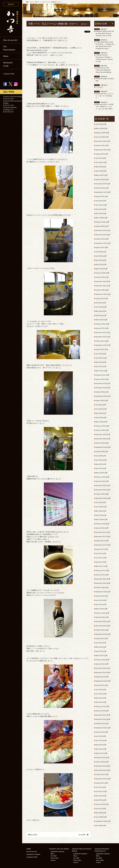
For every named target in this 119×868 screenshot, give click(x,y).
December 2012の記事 (103, 768)
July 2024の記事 (101, 201)
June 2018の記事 (101, 508)
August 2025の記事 (102, 154)
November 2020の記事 (103, 389)
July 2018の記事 (101, 504)
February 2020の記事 (102, 427)
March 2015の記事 (102, 657)
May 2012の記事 (101, 798)
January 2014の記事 (102, 712)
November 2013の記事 (103, 721)
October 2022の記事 (102, 291)
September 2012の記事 (103, 780)
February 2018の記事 (102, 525)
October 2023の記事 (102, 239)
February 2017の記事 (102, 572)
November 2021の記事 (103, 337)
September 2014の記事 (103, 682)
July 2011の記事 (101, 810)
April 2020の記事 (101, 418)
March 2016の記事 (102, 610)
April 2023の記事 (101, 265)
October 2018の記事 (102, 495)
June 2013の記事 (101, 742)
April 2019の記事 (101, 469)
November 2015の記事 (103, 627)
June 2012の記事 (101, 793)
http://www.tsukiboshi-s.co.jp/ (37, 50)
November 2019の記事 (103, 440)
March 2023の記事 (102, 269)
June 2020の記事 (101, 410)
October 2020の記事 (102, 393)
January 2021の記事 (102, 380)
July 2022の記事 (101, 303)
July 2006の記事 (101, 827)
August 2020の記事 (102, 401)
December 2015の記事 (103, 623)
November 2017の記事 (103, 538)
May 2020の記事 (101, 414)
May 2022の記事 (101, 312)
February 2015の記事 (102, 661)
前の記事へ (33, 835)
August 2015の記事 (102, 640)
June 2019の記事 (101, 461)
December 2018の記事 (103, 487)
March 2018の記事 (102, 521)
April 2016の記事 (101, 606)
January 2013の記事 (102, 763)
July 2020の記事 (101, 406)
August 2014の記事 (102, 687)
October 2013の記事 (102, 725)
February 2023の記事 (102, 274)
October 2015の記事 (102, 631)
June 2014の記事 (101, 695)
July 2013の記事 (101, 738)
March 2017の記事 (102, 567)
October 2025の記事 (102, 146)
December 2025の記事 (103, 141)
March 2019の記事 (102, 474)
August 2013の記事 (102, 734)
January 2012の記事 (102, 806)
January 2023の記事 (102, 278)
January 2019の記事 (102, 482)
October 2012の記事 (102, 776)
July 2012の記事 (101, 789)
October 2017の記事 (102, 542)
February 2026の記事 (102, 133)
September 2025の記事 (103, 150)
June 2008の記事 (101, 819)
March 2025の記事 (102, 176)
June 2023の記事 (101, 256)
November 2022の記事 (103, 286)
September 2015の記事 (103, 636)
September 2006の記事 (103, 823)
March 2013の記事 (102, 755)
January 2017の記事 (102, 576)
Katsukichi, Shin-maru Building (59, 849)
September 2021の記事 (103, 346)
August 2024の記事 (102, 197)
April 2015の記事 (101, 653)
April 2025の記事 (101, 171)
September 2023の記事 (103, 244)
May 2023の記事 (101, 261)
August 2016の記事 (102, 597)
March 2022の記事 (102, 320)
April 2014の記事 (101, 704)
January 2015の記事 (102, 665)
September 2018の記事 (103, 499)
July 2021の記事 (101, 354)
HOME (29, 849)
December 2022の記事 (103, 282)
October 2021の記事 (102, 342)
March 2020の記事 (102, 423)
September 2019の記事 (103, 448)
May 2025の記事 (101, 167)
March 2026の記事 (102, 129)
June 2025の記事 (101, 163)
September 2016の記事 (103, 593)
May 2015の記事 (101, 648)
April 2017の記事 (101, 563)
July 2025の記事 (101, 158)
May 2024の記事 (101, 210)
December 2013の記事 (103, 717)
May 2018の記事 (101, 512)
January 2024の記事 (102, 227)
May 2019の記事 (101, 465)
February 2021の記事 (102, 376)
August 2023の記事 (102, 248)
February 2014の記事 (102, 708)
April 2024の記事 (101, 214)
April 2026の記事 (101, 124)
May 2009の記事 (101, 815)
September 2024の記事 (103, 193)
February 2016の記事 (102, 614)
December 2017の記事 (103, 533)
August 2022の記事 (102, 299)
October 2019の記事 (102, 444)
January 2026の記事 (102, 137)
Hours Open (55, 858)
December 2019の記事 (103, 435)
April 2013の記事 (101, 751)
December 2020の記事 (103, 384)
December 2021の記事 (103, 333)
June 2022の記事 (101, 308)
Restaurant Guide (8, 64)
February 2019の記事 (102, 478)
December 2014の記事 (103, 670)
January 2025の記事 (102, 180)
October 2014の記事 (102, 678)
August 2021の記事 (102, 350)
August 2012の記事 (102, 785)
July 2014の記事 (101, 691)
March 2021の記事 (102, 372)
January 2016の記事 (102, 619)
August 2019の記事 (102, 452)
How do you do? (10, 40)
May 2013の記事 (101, 746)
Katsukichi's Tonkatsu (33, 854)
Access (53, 860)
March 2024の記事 (102, 218)
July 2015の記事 (101, 644)
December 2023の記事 (103, 231)
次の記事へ (83, 835)
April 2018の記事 (101, 516)
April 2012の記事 (101, 802)
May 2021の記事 (101, 363)
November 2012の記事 (103, 772)
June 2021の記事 (101, 359)
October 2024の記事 (102, 188)
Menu (6, 56)
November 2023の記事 (103, 235)
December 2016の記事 (103, 580)
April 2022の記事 (101, 316)
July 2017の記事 (101, 555)
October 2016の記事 (102, 589)
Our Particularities (9, 48)
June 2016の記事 (101, 602)
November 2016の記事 (103, 585)
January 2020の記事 (102, 431)
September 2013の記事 (103, 729)
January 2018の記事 (102, 529)
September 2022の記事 (103, 295)
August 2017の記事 (102, 550)
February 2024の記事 (102, 222)
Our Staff (54, 856)
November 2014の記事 (103, 674)
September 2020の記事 (103, 397)
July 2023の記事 (101, 252)
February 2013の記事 (102, 759)
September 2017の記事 (103, 546)
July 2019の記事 (101, 457)
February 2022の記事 (102, 325)
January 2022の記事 (102, 329)
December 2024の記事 (103, 184)
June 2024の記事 (101, 205)
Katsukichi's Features (58, 852)
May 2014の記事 (101, 700)
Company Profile (9, 74)
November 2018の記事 (103, 491)
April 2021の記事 (101, 367)
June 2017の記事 (101, 559)
